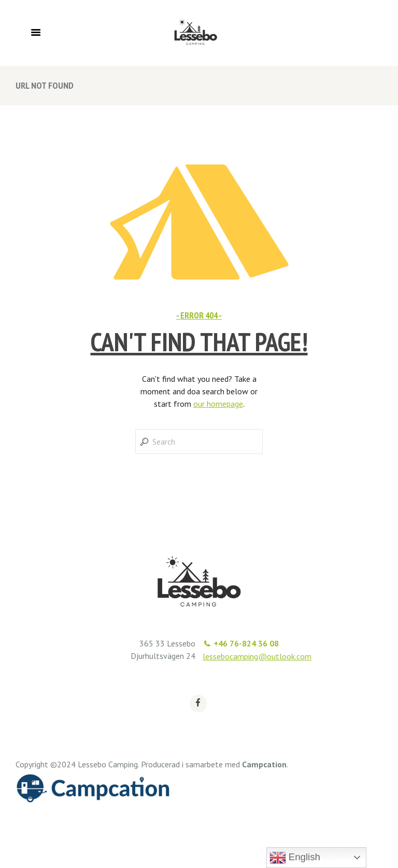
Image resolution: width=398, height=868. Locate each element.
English (295, 858)
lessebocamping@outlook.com (257, 656)
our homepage (218, 404)
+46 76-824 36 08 (246, 643)
